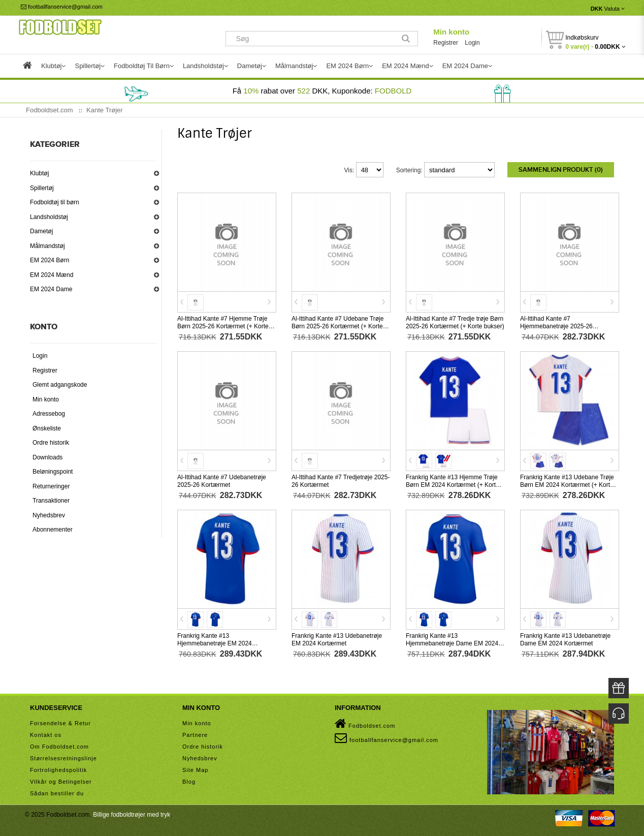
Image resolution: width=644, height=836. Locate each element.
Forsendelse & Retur (60, 723)
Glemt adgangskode (60, 385)
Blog (189, 782)
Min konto (451, 32)
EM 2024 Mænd (52, 275)
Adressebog (49, 414)
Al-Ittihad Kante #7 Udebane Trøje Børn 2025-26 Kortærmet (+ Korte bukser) (337, 326)
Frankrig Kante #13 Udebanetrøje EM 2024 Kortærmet (337, 640)
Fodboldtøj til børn (55, 202)
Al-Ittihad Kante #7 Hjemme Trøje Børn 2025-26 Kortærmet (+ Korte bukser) (223, 326)
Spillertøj (42, 188)
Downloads (47, 457)
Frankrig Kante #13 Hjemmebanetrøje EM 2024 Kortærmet (215, 643)
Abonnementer (53, 530)
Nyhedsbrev (49, 515)
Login (472, 43)
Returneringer (51, 486)
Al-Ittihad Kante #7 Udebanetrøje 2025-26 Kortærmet (222, 481)
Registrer (446, 43)
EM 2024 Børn (50, 260)
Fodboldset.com (365, 724)
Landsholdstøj (49, 217)
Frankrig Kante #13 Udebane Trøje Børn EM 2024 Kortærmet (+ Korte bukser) (567, 485)
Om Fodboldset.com (59, 747)
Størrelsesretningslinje (63, 758)
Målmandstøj (47, 246)
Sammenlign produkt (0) (561, 170)
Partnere (195, 735)
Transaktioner (51, 501)
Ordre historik (51, 443)
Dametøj (41, 231)
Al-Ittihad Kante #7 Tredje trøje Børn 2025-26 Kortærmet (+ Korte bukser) (455, 322)
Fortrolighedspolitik (58, 770)
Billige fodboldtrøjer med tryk (132, 815)
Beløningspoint (53, 472)
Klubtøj (39, 173)
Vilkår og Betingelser (61, 782)
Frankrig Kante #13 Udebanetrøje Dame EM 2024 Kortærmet (565, 640)
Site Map (195, 770)
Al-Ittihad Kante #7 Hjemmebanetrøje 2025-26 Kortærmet (556, 326)
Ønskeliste (47, 428)
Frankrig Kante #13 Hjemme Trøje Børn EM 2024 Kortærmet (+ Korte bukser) (453, 485)
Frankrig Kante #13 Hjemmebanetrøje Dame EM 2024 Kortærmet (452, 643)
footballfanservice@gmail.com (62, 7)
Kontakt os (46, 735)
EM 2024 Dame (51, 289)
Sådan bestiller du (57, 793)
